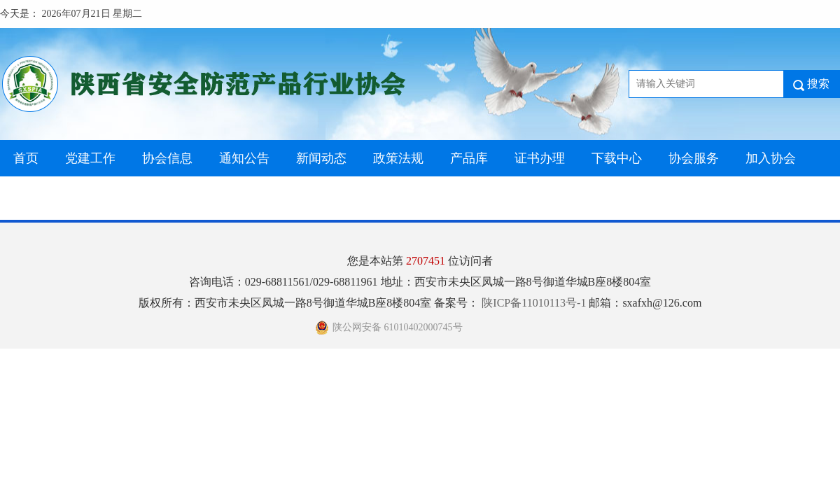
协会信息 (167, 158)
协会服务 (694, 158)
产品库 (469, 158)
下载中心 (617, 158)
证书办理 (540, 158)
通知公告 (244, 158)
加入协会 (771, 158)
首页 (26, 158)
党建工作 (90, 158)
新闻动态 (321, 158)
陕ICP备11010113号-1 (535, 303)
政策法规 (398, 158)
